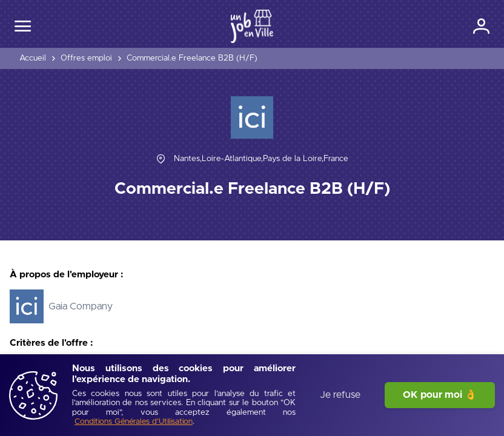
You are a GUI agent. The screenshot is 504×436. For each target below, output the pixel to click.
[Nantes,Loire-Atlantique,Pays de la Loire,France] (261, 159)
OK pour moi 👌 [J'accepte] (440, 395)
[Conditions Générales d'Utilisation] (134, 422)
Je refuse (340, 395)
